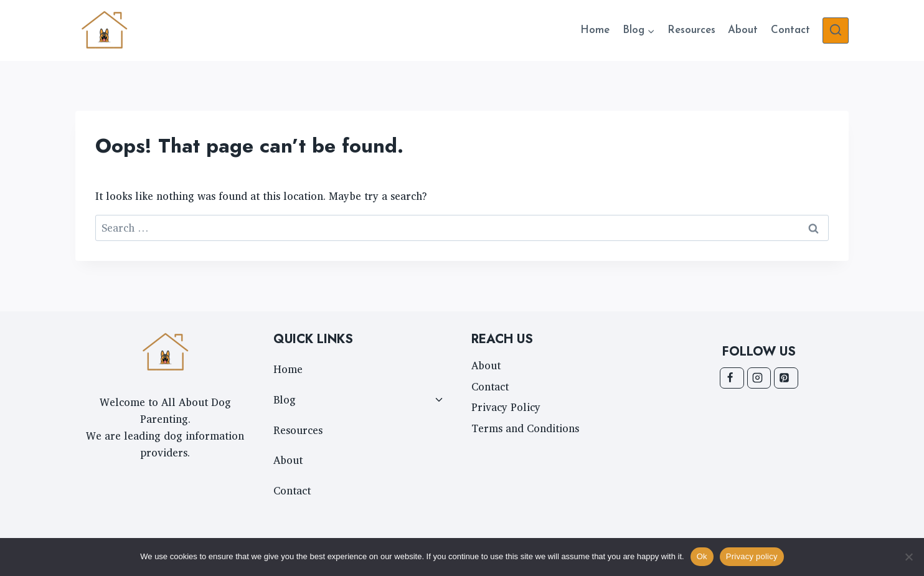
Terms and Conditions (525, 428)
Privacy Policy (506, 407)
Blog (285, 399)
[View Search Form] (836, 31)
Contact (790, 30)
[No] (908, 557)
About (743, 30)
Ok (702, 556)
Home (595, 30)
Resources (691, 30)
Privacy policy (752, 556)
